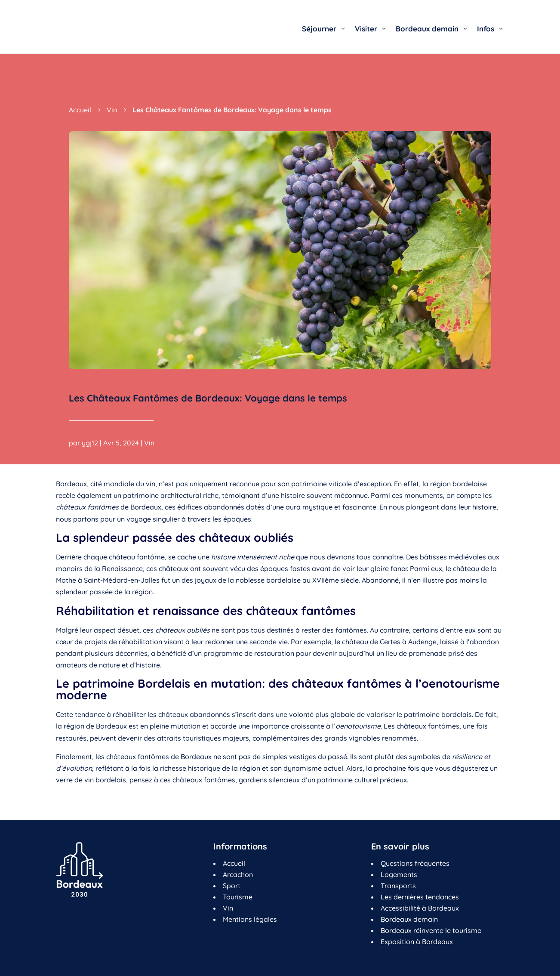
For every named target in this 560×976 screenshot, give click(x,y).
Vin (149, 446)
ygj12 (90, 446)
